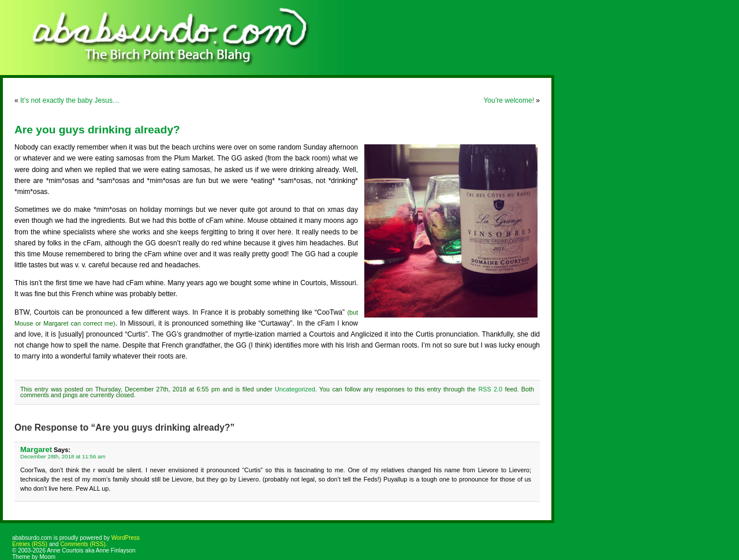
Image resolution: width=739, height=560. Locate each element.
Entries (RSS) (30, 544)
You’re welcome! (509, 100)
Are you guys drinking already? (97, 130)
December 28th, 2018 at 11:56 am (63, 456)
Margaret (36, 449)
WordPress (126, 538)
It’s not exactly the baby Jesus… (70, 100)
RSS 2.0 (490, 389)
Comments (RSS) (83, 544)
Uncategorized (295, 389)
